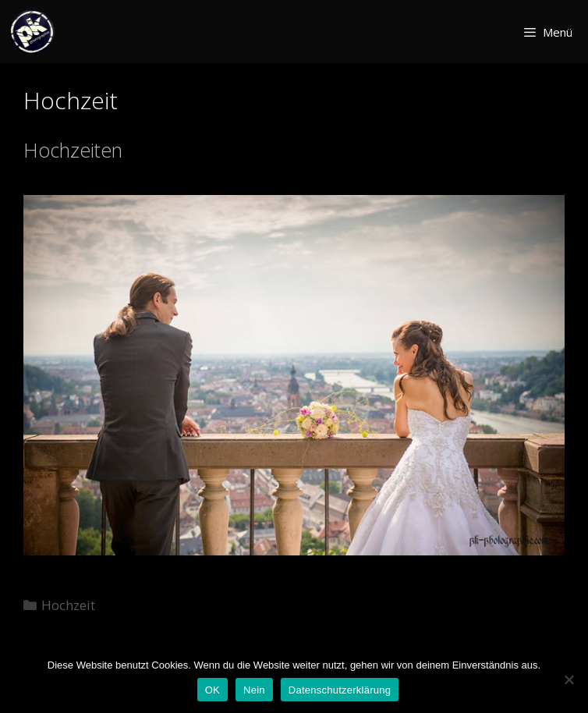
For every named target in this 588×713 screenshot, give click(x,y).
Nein (254, 690)
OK (213, 690)
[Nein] (569, 679)
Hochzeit (68, 605)
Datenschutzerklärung (340, 690)
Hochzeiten (73, 150)
